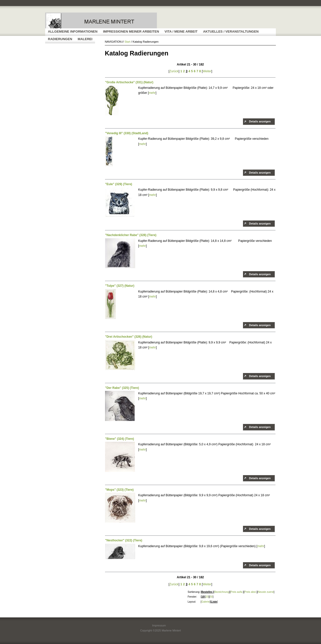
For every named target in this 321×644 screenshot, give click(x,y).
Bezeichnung (222, 592)
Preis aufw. (237, 592)
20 (207, 597)
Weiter (207, 71)
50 (211, 597)
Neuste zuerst (266, 592)
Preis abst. (250, 592)
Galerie (206, 602)
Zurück (174, 71)
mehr (152, 93)
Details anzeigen (260, 121)
